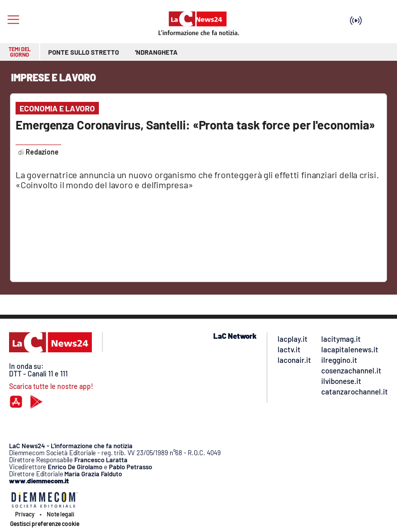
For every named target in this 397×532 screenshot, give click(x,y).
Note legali (60, 514)
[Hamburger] (13, 20)
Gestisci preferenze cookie (45, 523)
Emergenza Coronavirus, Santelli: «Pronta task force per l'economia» (195, 125)
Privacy (25, 514)
